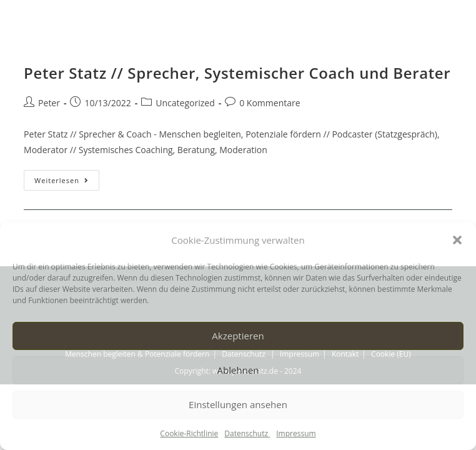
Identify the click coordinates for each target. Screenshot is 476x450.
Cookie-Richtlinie (189, 433)
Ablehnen (238, 370)
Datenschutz (247, 433)
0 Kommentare (270, 103)
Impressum (296, 433)
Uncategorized (185, 103)
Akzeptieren (238, 336)
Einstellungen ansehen (238, 404)
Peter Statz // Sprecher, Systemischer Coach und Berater (237, 73)
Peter (49, 103)
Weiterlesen (67, 177)
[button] (457, 240)
